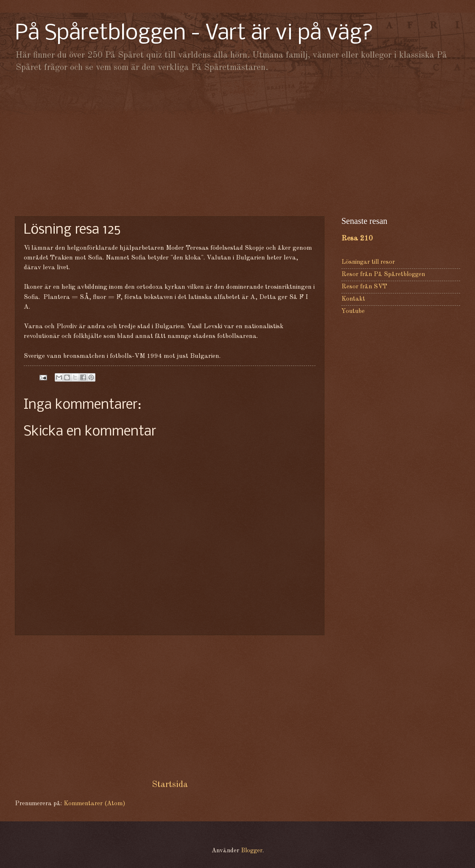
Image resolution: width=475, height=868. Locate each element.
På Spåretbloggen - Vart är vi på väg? (194, 34)
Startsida (170, 785)
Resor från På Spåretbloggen (383, 275)
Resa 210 (357, 239)
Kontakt (353, 299)
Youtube (353, 311)
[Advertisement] (237, 144)
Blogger (252, 851)
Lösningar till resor (368, 262)
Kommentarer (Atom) (94, 804)
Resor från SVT (364, 287)
